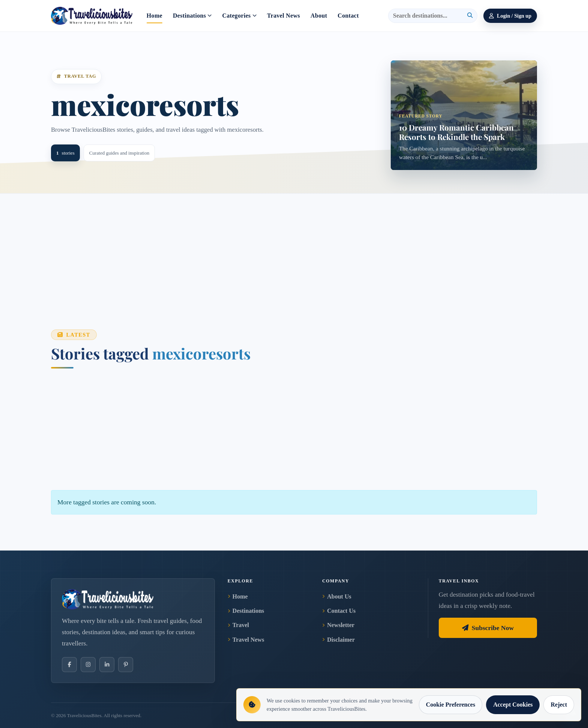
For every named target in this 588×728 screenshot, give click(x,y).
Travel (238, 625)
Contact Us (339, 611)
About (319, 16)
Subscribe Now (488, 628)
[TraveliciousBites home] (133, 599)
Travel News (283, 16)
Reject (559, 705)
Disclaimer (338, 640)
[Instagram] (88, 665)
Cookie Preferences (451, 705)
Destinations (192, 16)
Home (154, 16)
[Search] (429, 16)
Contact (348, 16)
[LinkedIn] (107, 665)
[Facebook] (69, 665)
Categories (239, 16)
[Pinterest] (126, 665)
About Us (337, 596)
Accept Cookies (513, 705)
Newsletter (338, 625)
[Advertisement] (276, 246)
